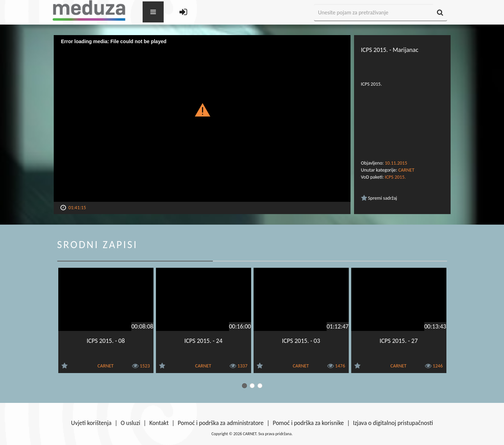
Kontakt (159, 423)
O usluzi (131, 423)
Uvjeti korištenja (91, 423)
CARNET (406, 170)
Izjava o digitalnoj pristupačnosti (393, 423)
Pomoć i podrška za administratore (221, 423)
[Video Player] (202, 118)
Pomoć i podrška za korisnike (308, 423)
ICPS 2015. (395, 177)
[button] (202, 109)
